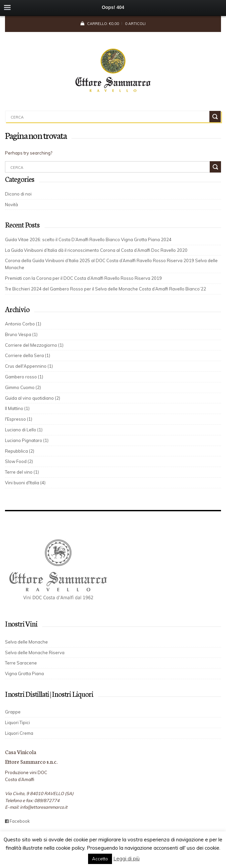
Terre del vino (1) (22, 472)
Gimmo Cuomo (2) (23, 387)
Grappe (13, 712)
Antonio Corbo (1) (23, 324)
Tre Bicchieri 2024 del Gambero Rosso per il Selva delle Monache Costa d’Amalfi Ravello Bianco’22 (108, 289)
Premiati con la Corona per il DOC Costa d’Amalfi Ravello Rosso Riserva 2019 (83, 278)
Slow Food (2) (19, 461)
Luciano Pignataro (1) (27, 440)
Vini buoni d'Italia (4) (25, 483)
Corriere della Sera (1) (28, 355)
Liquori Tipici (17, 722)
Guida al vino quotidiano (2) (33, 398)
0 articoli (135, 24)
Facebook (17, 821)
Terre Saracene (21, 663)
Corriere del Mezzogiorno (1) (34, 345)
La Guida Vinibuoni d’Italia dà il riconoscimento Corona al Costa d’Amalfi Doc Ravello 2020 (96, 250)
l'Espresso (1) (19, 419)
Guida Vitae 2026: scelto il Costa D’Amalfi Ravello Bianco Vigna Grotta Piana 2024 (88, 239)
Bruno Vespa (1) (21, 334)
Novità (11, 205)
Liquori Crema (19, 733)
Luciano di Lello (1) (24, 430)
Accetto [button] (100, 859)
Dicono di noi (18, 194)
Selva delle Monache (26, 642)
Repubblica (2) (20, 451)
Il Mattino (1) (17, 408)
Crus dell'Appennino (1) (29, 366)
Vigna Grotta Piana (24, 673)
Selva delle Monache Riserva (35, 652)
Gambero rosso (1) (24, 377)
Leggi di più (126, 859)
